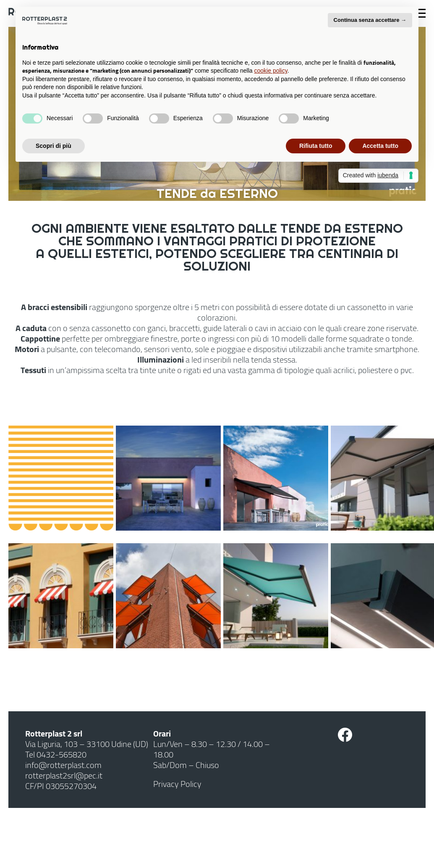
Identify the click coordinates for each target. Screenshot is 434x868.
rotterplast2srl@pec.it (64, 775)
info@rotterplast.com (63, 765)
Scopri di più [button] (54, 146)
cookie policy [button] (271, 71)
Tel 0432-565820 (56, 754)
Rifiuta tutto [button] (316, 146)
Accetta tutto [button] (380, 146)
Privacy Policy (177, 784)
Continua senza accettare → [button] (370, 20)
